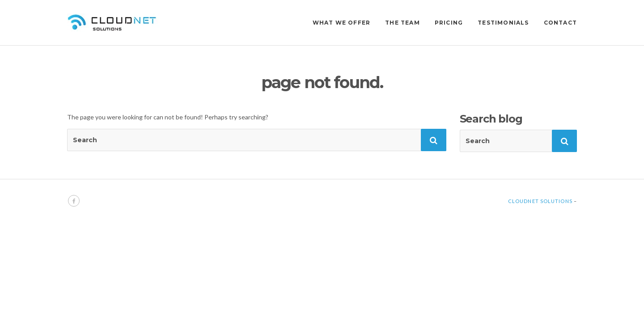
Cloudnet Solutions (540, 201)
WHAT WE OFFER (342, 23)
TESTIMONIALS (503, 23)
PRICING (449, 23)
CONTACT (560, 23)
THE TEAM (402, 23)
